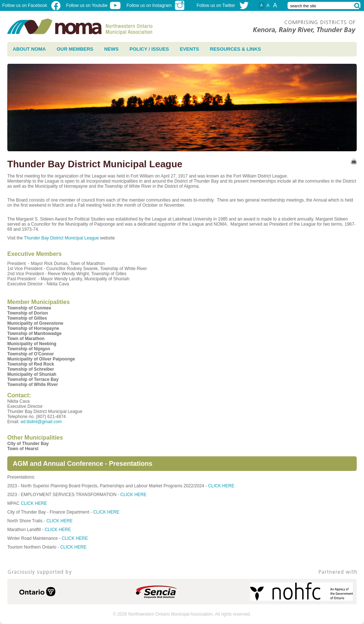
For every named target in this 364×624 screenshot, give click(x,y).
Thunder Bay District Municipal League (62, 238)
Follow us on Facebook (31, 5)
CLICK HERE (221, 486)
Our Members (75, 49)
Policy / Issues (149, 49)
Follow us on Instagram (156, 5)
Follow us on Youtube (93, 5)
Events (189, 49)
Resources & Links (236, 49)
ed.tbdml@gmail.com (41, 422)
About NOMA (29, 49)
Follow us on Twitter (216, 5)
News (111, 49)
